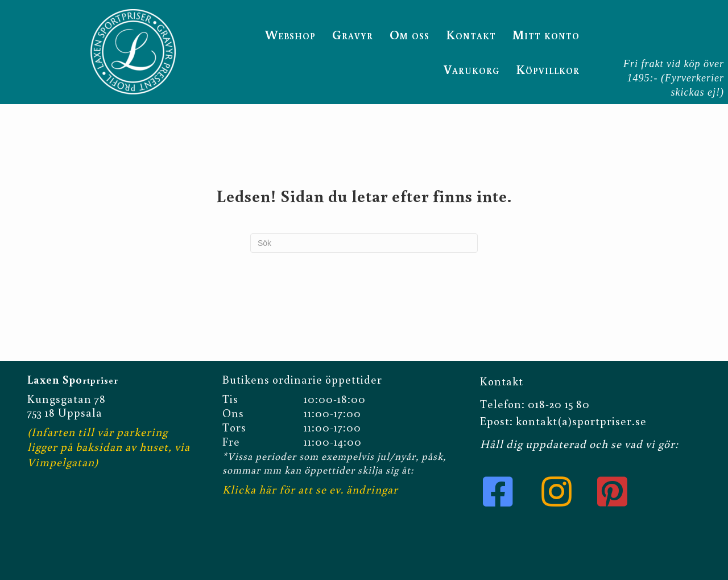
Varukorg (471, 69)
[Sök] (364, 243)
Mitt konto (546, 34)
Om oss (409, 34)
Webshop (290, 34)
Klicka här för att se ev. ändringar (310, 489)
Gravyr (353, 34)
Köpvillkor (548, 69)
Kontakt (471, 34)
